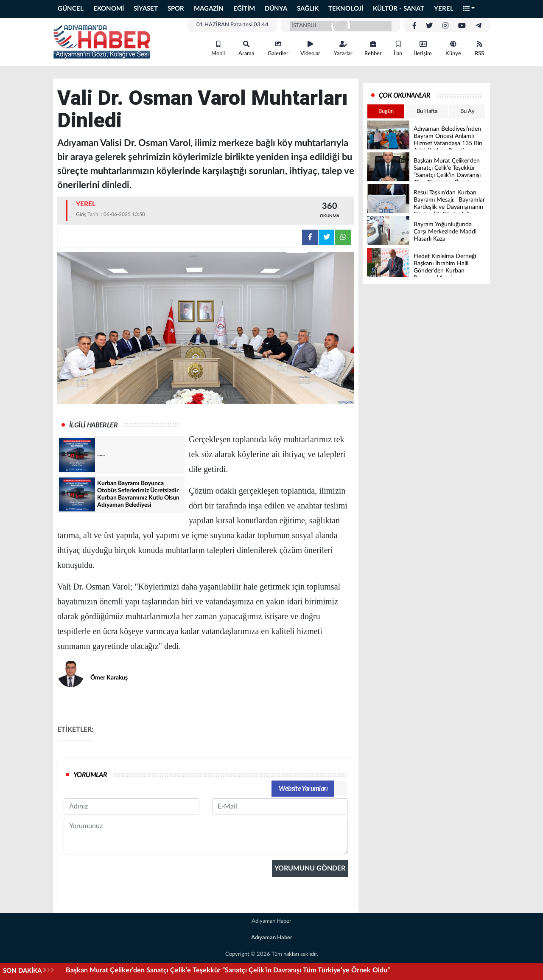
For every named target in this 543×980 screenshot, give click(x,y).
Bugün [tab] (386, 111)
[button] (469, 9)
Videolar (310, 49)
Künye (453, 49)
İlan (398, 49)
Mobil (218, 49)
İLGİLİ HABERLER (93, 425)
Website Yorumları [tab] (303, 789)
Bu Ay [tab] (467, 111)
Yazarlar (343, 49)
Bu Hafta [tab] (427, 111)
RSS (479, 49)
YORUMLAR (90, 775)
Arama (246, 49)
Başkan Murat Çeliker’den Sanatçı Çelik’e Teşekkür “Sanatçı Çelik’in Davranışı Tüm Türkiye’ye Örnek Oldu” (228, 970)
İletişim (423, 49)
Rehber (373, 49)
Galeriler (278, 49)
